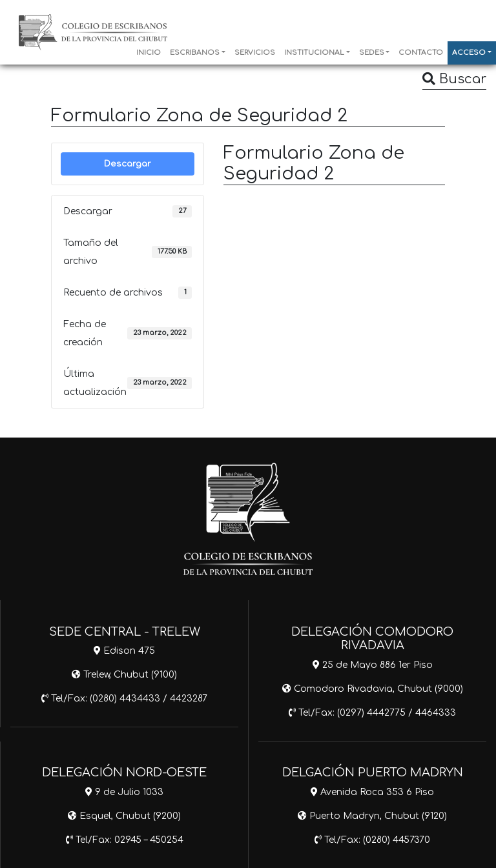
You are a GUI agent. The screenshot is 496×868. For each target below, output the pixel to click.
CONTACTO (421, 53)
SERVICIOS (255, 53)
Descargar (128, 164)
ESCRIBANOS (195, 53)
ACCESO (469, 53)
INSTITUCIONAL (314, 53)
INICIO (149, 53)
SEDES (372, 53)
